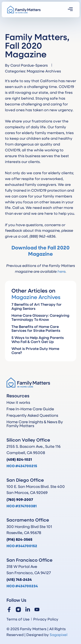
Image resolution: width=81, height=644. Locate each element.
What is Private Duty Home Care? (35, 351)
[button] (70, 10)
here (61, 271)
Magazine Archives (44, 71)
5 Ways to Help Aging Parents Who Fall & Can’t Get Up (38, 340)
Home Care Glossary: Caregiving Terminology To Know (40, 317)
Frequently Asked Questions (32, 415)
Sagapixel (59, 635)
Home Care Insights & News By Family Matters (35, 424)
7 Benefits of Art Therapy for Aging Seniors (37, 306)
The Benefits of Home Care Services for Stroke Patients (36, 329)
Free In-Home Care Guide (30, 409)
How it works (18, 402)
